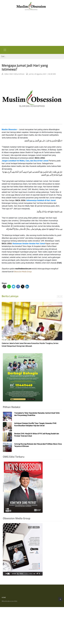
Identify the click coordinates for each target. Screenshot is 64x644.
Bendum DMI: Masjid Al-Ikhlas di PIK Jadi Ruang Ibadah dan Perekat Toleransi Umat (37, 435)
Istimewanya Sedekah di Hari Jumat (41, 200)
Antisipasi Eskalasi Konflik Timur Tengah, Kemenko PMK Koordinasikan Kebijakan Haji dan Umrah (35, 424)
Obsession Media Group (23, 272)
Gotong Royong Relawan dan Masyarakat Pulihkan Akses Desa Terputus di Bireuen (38, 445)
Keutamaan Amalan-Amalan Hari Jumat (29, 244)
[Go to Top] (60, 599)
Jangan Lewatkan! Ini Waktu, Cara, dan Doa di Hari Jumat (25, 161)
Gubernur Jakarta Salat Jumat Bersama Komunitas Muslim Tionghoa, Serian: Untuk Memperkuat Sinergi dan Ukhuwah (30, 345)
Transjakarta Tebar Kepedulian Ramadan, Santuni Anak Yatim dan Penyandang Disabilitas (37, 414)
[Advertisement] (32, 29)
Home (4, 597)
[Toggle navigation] (5, 50)
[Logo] (31, 6)
